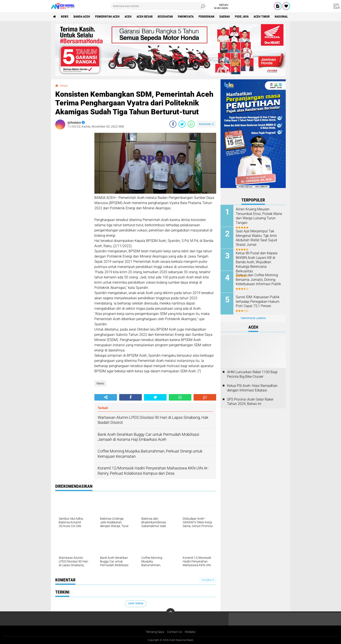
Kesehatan (165, 17)
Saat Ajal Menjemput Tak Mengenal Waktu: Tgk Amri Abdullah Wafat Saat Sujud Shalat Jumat (256, 238)
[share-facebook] (173, 124)
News (65, 17)
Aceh (128, 17)
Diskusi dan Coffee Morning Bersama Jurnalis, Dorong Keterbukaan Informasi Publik (258, 280)
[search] (159, 6)
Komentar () (206, 124)
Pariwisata (186, 17)
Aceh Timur (262, 17)
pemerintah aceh (107, 17)
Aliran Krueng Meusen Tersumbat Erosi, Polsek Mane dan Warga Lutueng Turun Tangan (259, 216)
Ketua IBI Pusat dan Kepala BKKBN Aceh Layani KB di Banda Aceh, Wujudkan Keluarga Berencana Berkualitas (257, 262)
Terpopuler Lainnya (253, 318)
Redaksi (190, 632)
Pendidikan (206, 17)
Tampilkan (208, 580)
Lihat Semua (136, 603)
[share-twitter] (182, 124)
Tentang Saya (155, 632)
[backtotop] (170, 612)
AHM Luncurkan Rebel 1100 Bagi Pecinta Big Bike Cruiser (252, 374)
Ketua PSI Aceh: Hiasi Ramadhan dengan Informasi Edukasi (252, 388)
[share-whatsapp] (191, 124)
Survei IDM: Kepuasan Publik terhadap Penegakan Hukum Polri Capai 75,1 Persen (258, 302)
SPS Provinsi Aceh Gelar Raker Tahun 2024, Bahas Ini (250, 402)
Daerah (225, 17)
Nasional (281, 17)
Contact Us (175, 632)
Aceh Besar (145, 17)
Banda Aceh (82, 17)
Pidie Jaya (242, 17)
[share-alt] (106, 397)
